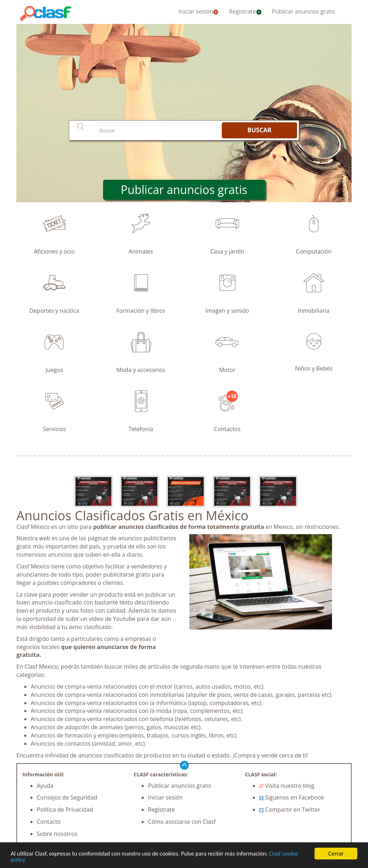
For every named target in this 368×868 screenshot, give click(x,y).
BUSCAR (259, 130)
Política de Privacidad (65, 810)
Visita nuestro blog (287, 786)
